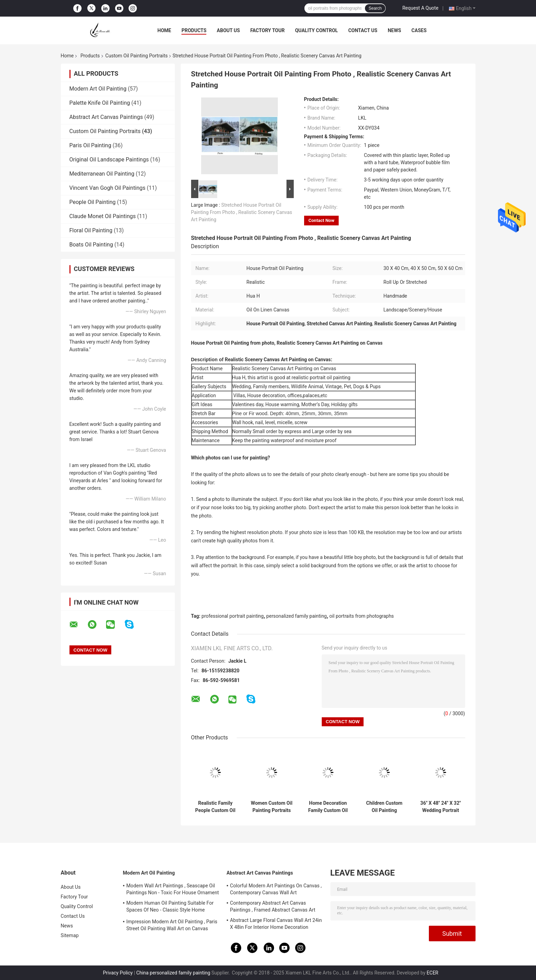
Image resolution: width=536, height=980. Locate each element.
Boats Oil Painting (91, 245)
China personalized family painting (173, 973)
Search (375, 8)
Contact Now (322, 220)
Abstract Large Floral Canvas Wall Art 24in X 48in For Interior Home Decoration (276, 924)
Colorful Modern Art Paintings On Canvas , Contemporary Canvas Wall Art (276, 889)
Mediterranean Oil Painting (102, 174)
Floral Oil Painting (91, 230)
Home (164, 30)
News (394, 30)
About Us (228, 30)
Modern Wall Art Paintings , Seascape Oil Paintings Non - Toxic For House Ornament (173, 889)
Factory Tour (267, 30)
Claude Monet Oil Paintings (103, 216)
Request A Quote (420, 8)
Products (194, 30)
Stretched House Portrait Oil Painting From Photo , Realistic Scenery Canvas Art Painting (242, 212)
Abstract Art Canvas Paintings (106, 117)
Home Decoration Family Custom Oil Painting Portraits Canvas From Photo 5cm (328, 807)
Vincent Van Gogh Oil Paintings (107, 188)
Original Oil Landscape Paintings (109, 160)
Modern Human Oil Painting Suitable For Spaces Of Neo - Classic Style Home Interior (170, 907)
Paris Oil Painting (90, 145)
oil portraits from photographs (361, 616)
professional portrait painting (233, 616)
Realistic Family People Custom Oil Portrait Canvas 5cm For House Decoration (215, 807)
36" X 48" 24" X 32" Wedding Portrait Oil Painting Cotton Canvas (441, 807)
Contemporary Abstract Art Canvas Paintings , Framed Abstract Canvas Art (273, 906)
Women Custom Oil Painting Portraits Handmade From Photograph (272, 807)
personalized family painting (297, 616)
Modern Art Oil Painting (98, 89)
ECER (433, 973)
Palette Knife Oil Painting (100, 103)
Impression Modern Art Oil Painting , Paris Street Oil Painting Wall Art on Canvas (172, 925)
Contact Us (363, 30)
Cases (419, 30)
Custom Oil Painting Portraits (137, 56)
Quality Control (317, 30)
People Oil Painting (93, 202)
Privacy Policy (118, 973)
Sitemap (70, 935)
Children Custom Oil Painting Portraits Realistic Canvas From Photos (384, 807)
